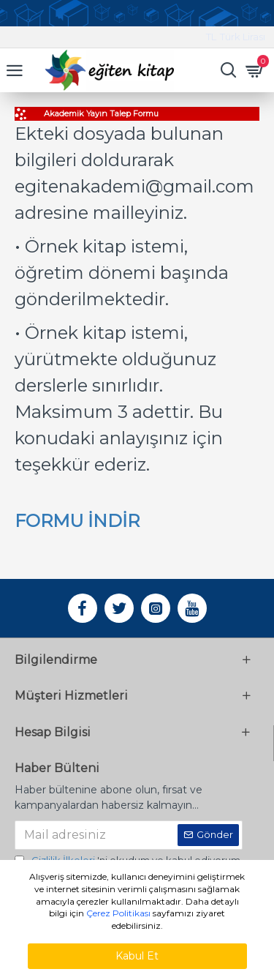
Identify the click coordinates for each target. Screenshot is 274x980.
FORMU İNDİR (77, 521)
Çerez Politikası (118, 913)
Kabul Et (137, 956)
